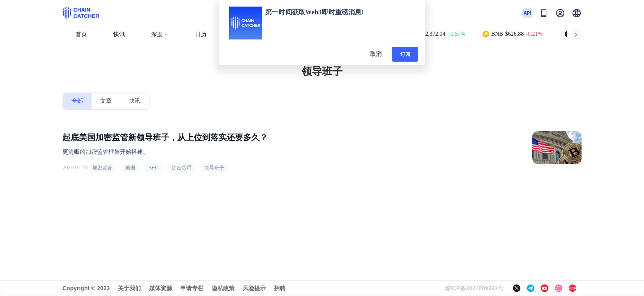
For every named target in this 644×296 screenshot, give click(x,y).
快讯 (119, 34)
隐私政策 (223, 288)
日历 (201, 34)
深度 (160, 34)
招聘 (280, 288)
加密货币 (182, 168)
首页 (81, 34)
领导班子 (214, 168)
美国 (130, 168)
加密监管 (102, 168)
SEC (153, 168)
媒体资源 (161, 288)
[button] (577, 13)
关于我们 (129, 288)
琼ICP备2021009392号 (474, 288)
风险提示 (254, 288)
